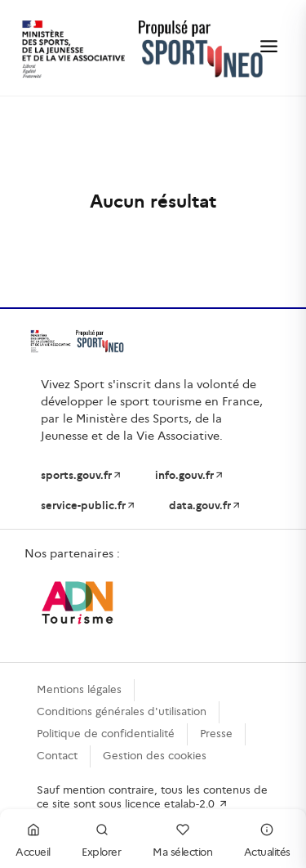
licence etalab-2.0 (177, 804)
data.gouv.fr (205, 506)
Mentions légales (79, 689)
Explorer (101, 838)
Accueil (33, 838)
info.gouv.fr (190, 475)
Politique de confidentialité (106, 734)
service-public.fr (89, 506)
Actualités (267, 838)
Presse (216, 734)
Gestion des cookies (155, 756)
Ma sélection (182, 838)
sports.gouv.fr (82, 475)
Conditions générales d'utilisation (122, 711)
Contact (57, 756)
